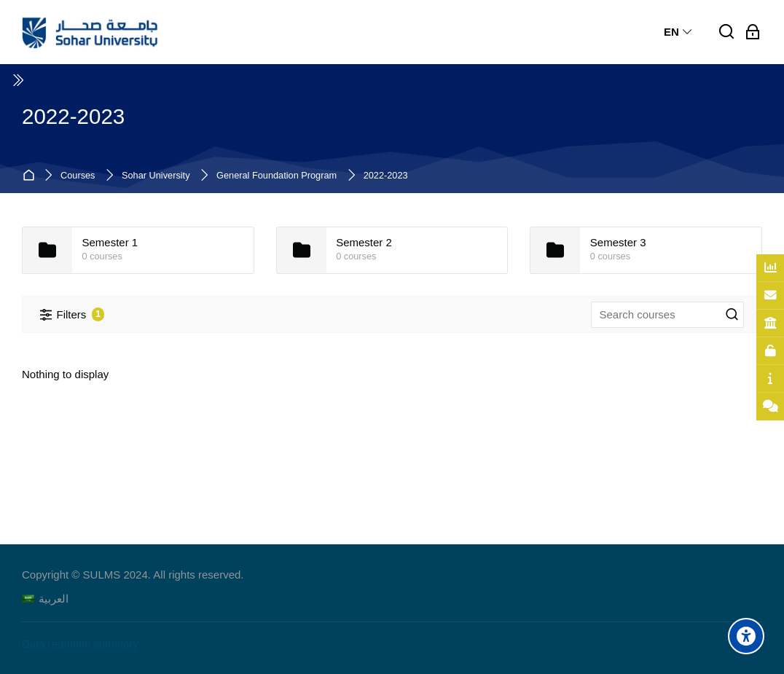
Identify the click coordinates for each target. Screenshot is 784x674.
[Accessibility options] (746, 636)
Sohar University (156, 176)
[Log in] (753, 32)
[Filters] (72, 314)
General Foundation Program (277, 176)
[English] (679, 32)
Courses (78, 176)
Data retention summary (80, 644)
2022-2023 (386, 176)
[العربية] (45, 599)
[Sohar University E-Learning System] (90, 32)
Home (31, 176)
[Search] (727, 32)
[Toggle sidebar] (17, 80)
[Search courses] (732, 315)
